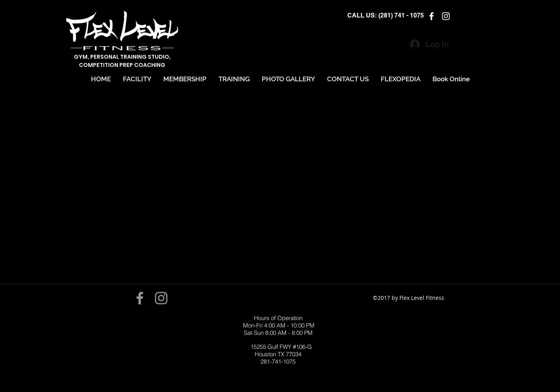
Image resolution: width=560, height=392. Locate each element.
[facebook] (431, 16)
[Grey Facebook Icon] (140, 298)
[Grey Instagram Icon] (161, 298)
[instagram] (446, 16)
